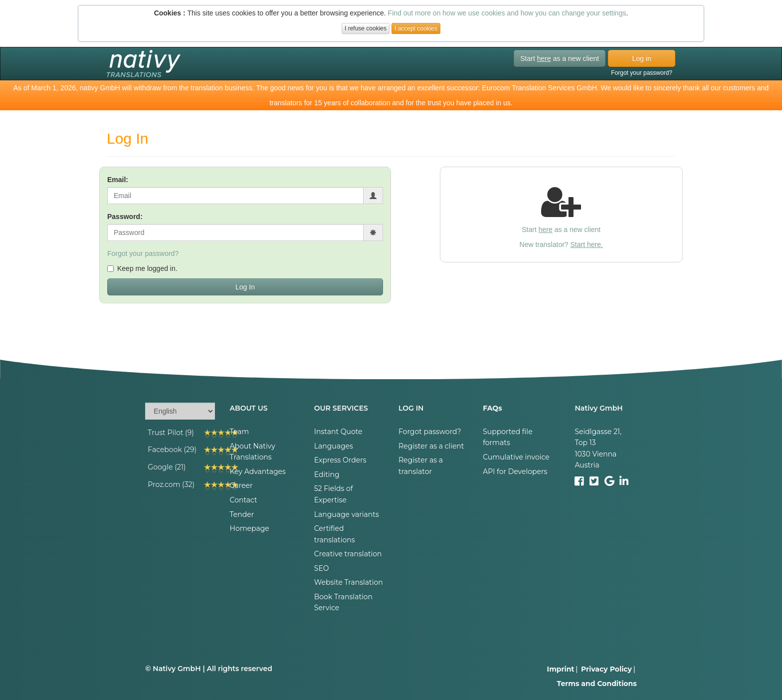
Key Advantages (258, 471)
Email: (118, 180)
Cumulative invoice (516, 457)
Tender (242, 514)
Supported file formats (507, 437)
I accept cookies (416, 28)
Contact (244, 500)
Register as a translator (421, 466)
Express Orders (340, 460)
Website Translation (349, 582)
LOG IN (411, 408)
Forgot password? (430, 432)
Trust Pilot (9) (171, 433)
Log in (642, 58)
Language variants (347, 514)
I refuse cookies (366, 28)
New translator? (561, 244)
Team (240, 432)
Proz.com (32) (171, 484)
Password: (125, 217)
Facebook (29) (172, 450)
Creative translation (348, 554)
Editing (327, 474)
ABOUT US (249, 408)
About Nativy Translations (253, 452)
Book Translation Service (343, 602)
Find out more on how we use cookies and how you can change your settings (507, 13)
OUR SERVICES (341, 408)
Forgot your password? (642, 73)
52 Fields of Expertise (334, 494)
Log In (245, 287)
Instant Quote (338, 432)
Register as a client (431, 446)
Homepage (250, 528)
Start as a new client (560, 58)
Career (241, 485)
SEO (322, 568)
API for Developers (515, 471)
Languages (334, 446)
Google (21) (167, 467)
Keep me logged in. (142, 268)
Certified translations (335, 534)
